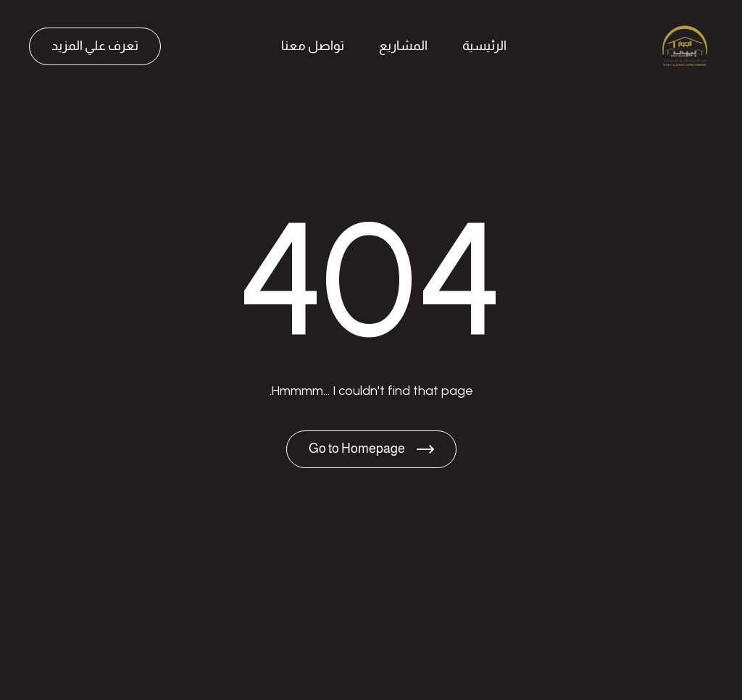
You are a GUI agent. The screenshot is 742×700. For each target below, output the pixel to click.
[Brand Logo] (684, 46)
